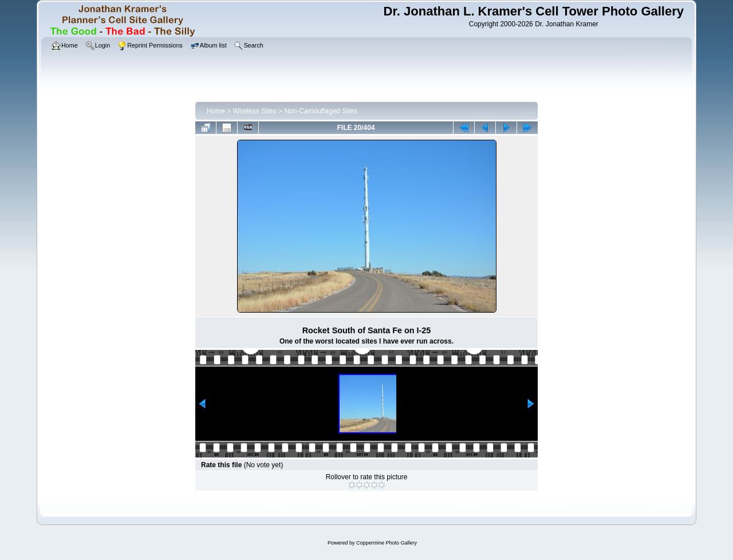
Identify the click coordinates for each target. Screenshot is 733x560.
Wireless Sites (255, 111)
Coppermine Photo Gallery (387, 543)
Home (216, 111)
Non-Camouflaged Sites (320, 111)
